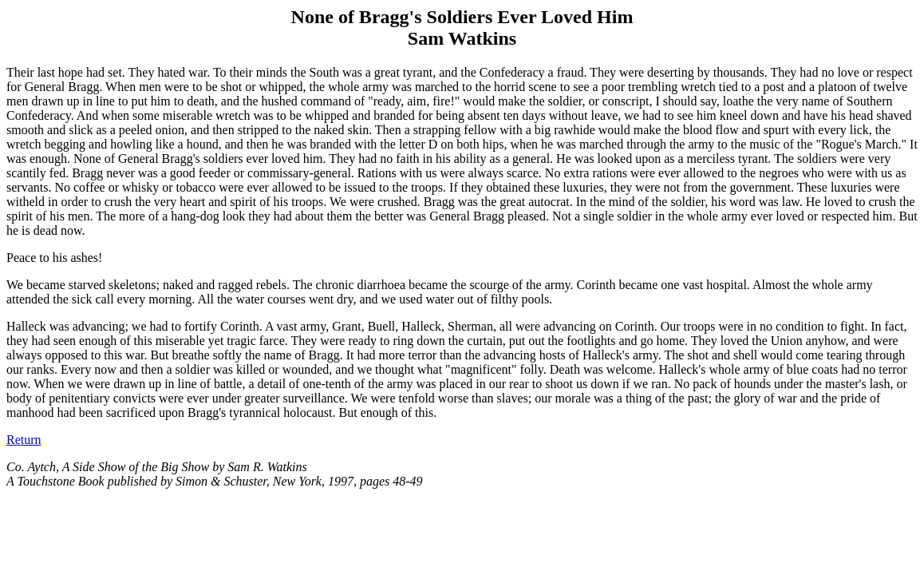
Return (24, 440)
